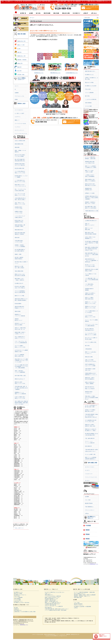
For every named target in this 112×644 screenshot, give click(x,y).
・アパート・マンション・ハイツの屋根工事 (53, 606)
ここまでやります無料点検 (91, 99)
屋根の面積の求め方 (19, 230)
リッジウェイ (18, 127)
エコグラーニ (18, 117)
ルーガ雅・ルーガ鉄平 (19, 113)
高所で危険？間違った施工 (20, 376)
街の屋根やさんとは (89, 75)
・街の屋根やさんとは (18, 592)
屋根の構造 (17, 147)
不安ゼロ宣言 (88, 89)
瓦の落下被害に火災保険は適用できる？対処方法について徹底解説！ (92, 243)
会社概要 (87, 497)
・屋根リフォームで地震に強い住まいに (52, 603)
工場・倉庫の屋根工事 (90, 438)
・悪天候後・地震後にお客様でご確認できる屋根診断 (84, 595)
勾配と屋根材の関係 (19, 271)
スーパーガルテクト (19, 110)
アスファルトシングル (19, 96)
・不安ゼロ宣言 (16, 596)
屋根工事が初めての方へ (90, 71)
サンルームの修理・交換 (90, 454)
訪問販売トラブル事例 (90, 193)
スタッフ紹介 (88, 500)
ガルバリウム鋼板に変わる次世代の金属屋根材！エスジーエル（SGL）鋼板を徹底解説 (21, 366)
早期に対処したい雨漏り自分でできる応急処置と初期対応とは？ (92, 398)
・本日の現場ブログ (17, 610)
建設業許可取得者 (89, 503)
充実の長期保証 (88, 103)
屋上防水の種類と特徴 (19, 168)
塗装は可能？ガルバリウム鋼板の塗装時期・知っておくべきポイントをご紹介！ (21, 361)
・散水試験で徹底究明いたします (51, 599)
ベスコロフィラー (89, 474)
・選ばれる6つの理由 (18, 594)
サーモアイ (87, 470)
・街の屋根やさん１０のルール (20, 595)
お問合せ (87, 513)
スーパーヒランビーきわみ (20, 123)
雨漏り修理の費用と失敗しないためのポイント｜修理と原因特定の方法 (92, 255)
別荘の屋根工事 (88, 446)
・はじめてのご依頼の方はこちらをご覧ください (54, 592)
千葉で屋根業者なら (89, 507)
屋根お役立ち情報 (89, 357)
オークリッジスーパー (19, 130)
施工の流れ (87, 96)
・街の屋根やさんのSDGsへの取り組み (21, 603)
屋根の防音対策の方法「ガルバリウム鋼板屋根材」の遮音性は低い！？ (92, 260)
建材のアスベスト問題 (19, 296)
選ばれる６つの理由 (89, 82)
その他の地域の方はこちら (72, 73)
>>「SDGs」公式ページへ (18, 528)
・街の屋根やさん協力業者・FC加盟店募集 (82, 607)
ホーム (31, 18)
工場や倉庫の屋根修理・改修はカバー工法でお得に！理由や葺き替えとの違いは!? (92, 416)
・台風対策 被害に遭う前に (50, 600)
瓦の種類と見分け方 (19, 283)
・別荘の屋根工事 (48, 608)
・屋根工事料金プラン (49, 595)
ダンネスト (87, 481)
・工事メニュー (47, 594)
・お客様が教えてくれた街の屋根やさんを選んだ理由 (24, 612)
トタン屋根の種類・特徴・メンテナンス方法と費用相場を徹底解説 (92, 280)
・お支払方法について (18, 601)
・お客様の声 (16, 609)
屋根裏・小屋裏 (18, 254)
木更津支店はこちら (94, 564)
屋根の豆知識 (18, 311)
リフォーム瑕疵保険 (89, 93)
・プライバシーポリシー (78, 605)
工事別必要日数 (88, 349)
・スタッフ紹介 (76, 603)
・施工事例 (15, 608)
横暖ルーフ (17, 120)
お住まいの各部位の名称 (20, 141)
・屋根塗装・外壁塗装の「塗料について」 (82, 596)
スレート (17, 86)
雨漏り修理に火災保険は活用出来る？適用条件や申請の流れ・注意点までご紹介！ (92, 249)
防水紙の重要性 (18, 304)
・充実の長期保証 (17, 599)
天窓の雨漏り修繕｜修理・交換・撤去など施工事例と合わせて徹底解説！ (21, 388)
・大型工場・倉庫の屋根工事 (50, 605)
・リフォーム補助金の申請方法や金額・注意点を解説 (55, 610)
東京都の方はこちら (39, 73)
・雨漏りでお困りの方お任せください (52, 597)
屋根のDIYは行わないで (20, 379)
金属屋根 (17, 93)
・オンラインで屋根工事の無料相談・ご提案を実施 (84, 592)
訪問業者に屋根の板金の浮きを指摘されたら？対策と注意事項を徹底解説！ (92, 198)
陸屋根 (16, 99)
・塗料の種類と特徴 (77, 597)
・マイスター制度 (17, 600)
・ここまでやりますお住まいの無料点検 (52, 596)
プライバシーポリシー (90, 510)
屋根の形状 (17, 238)
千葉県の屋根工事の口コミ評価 (92, 211)
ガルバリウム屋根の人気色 (91, 342)
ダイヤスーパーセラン (90, 467)
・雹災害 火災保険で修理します (51, 601)
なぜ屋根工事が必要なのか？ (91, 221)
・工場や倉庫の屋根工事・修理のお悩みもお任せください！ (57, 609)
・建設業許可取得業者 (78, 604)
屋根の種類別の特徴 (19, 144)
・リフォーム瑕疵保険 (18, 597)
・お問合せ (75, 608)
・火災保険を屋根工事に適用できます (52, 604)
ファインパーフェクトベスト (91, 477)
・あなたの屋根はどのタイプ (79, 594)
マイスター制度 (88, 106)
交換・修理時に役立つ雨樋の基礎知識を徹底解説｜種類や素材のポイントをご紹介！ (21, 403)
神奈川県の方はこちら (55, 73)
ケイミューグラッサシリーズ (21, 134)
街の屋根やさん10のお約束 (91, 86)
